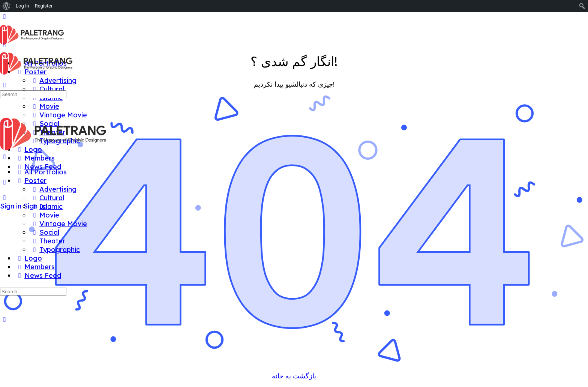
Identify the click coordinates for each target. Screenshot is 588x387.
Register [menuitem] (44, 6)
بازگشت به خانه (294, 376)
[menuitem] (7, 6)
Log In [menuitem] (22, 6)
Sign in (11, 206)
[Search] (5, 197)
